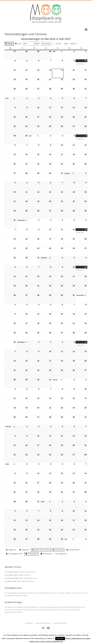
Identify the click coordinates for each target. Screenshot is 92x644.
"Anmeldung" (60, 593)
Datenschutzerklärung (43, 623)
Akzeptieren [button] (60, 639)
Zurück (57, 44)
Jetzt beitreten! (18, 612)
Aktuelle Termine (13, 567)
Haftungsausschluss (60, 623)
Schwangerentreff (30, 572)
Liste (18, 44)
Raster (9, 44)
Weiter (74, 44)
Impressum (29, 623)
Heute (66, 44)
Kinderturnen (27, 575)
